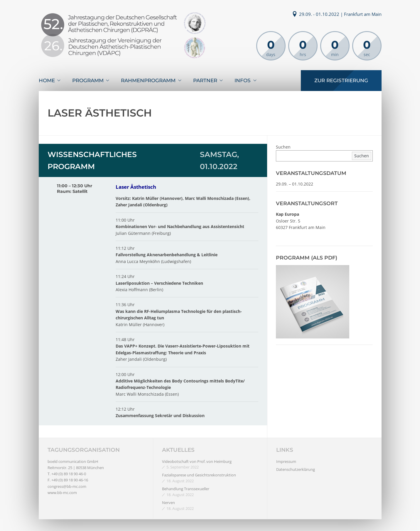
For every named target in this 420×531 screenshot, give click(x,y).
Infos (243, 80)
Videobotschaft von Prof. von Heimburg (197, 461)
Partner (205, 80)
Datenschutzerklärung (296, 469)
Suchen (283, 147)
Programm (88, 80)
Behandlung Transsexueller (186, 489)
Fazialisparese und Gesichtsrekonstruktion (199, 475)
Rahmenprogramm (148, 80)
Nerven (168, 503)
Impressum (286, 461)
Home (47, 80)
